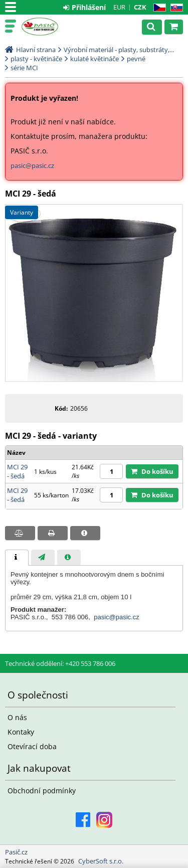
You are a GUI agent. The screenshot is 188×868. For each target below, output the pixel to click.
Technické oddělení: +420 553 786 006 (60, 663)
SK (175, 8)
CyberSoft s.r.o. (101, 861)
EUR (119, 7)
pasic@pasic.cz (32, 165)
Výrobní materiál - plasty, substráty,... (119, 50)
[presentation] (17, 558)
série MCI (24, 68)
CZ (158, 8)
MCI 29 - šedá (17, 471)
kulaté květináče (95, 59)
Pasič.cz (51, 27)
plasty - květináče (36, 59)
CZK (140, 7)
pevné (136, 59)
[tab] (17, 558)
